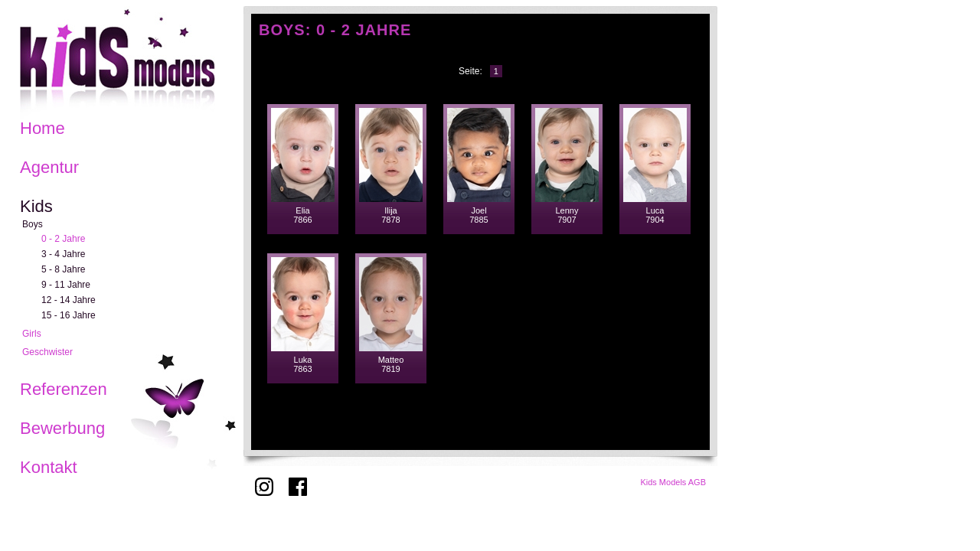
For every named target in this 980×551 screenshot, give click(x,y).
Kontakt (49, 467)
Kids (36, 206)
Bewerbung (62, 428)
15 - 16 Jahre (69, 315)
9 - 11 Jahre (66, 285)
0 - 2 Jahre (63, 239)
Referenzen (64, 389)
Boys (33, 224)
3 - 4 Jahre (63, 254)
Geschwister (47, 352)
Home (42, 128)
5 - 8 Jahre (63, 269)
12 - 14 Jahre (69, 300)
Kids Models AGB (673, 482)
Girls (32, 334)
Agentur (49, 167)
